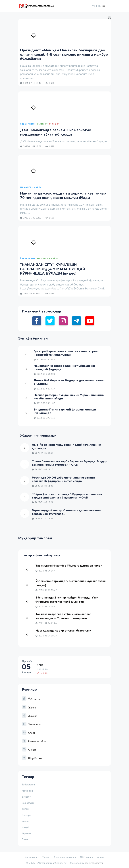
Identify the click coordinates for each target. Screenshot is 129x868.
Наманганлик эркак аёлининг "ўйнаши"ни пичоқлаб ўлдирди (64, 368)
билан (25, 809)
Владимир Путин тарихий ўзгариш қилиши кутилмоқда (65, 411)
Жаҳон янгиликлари (65, 857)
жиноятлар (28, 803)
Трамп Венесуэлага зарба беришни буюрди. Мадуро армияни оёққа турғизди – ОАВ (70, 463)
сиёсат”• (27, 797)
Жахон (29, 708)
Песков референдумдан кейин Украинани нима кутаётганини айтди (69, 397)
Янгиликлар (32, 857)
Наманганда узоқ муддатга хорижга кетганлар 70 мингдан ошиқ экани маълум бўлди (63, 196)
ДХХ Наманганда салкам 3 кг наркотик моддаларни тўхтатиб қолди (55, 132)
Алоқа (101, 857)
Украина (26, 833)
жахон (26, 821)
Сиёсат (29, 750)
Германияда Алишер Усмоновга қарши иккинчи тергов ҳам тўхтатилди (67, 512)
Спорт (28, 733)
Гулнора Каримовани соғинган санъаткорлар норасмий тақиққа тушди (66, 353)
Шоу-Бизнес (32, 758)
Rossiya (26, 815)
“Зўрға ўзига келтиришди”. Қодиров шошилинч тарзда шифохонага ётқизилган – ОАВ (67, 496)
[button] (98, 6)
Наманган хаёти (34, 742)
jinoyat (26, 827)
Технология (32, 725)
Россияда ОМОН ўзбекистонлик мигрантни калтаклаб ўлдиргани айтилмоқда (63, 479)
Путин (25, 840)
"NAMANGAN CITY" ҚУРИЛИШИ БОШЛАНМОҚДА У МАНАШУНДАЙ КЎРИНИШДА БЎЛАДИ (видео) (53, 269)
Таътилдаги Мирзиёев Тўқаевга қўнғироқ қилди (69, 566)
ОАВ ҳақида (87, 857)
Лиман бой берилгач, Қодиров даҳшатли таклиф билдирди (69, 382)
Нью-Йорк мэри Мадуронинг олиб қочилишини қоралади (66, 447)
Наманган (27, 791)
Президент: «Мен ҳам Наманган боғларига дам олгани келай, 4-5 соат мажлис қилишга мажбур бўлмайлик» (64, 55)
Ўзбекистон (32, 699)
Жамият (29, 716)
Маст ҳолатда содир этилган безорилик (63, 631)
